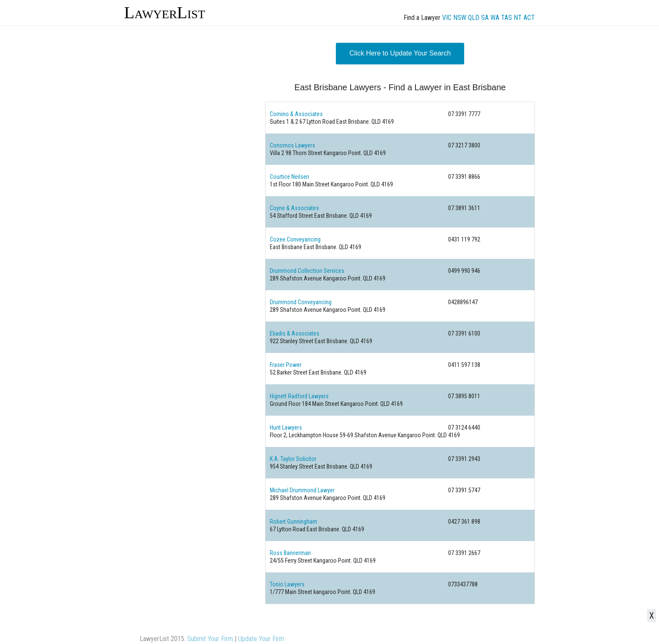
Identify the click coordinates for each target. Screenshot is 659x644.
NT (518, 18)
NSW (460, 18)
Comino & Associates (296, 114)
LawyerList (165, 12)
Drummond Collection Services (307, 271)
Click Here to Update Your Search (400, 53)
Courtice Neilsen (289, 177)
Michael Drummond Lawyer (302, 490)
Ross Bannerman (290, 553)
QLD (474, 18)
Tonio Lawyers (287, 584)
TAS (507, 18)
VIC (447, 18)
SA (485, 18)
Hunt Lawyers (286, 427)
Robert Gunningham (294, 522)
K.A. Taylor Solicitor (293, 459)
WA (495, 18)
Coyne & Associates (294, 208)
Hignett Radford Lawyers (299, 396)
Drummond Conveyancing (301, 302)
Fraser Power (286, 365)
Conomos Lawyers (292, 145)
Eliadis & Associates (295, 333)
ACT (529, 18)
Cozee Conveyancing (295, 239)
